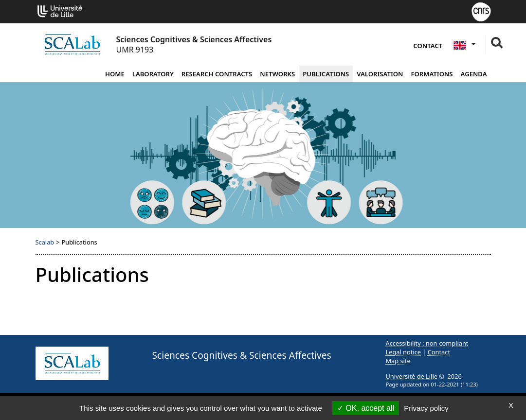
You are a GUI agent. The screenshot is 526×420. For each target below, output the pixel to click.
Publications (326, 74)
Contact (428, 46)
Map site (398, 361)
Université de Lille (412, 376)
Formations (432, 74)
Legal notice (404, 352)
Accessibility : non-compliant (427, 343)
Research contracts (217, 74)
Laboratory (153, 74)
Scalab (45, 242)
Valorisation (380, 74)
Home (115, 74)
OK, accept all (366, 408)
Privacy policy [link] (426, 408)
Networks (277, 74)
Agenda (474, 74)
